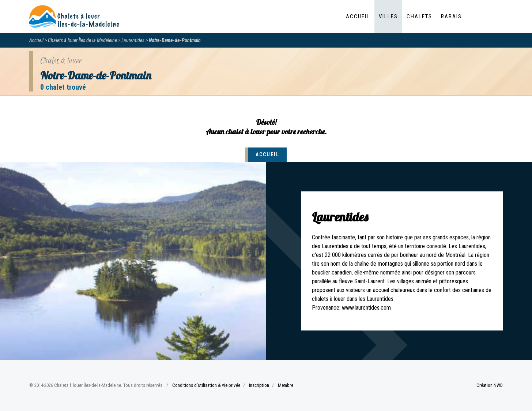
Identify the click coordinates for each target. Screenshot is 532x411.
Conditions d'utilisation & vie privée (206, 385)
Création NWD (490, 385)
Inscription (259, 385)
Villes (388, 16)
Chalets (419, 16)
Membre (286, 385)
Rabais (451, 16)
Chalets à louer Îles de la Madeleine (82, 40)
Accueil (358, 16)
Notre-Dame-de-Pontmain (175, 40)
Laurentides (133, 40)
